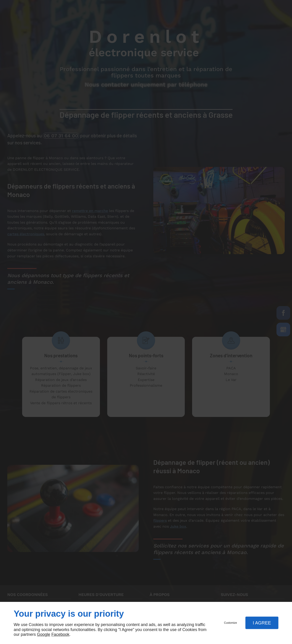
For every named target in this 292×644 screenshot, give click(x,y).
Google (44, 634)
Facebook (60, 634)
